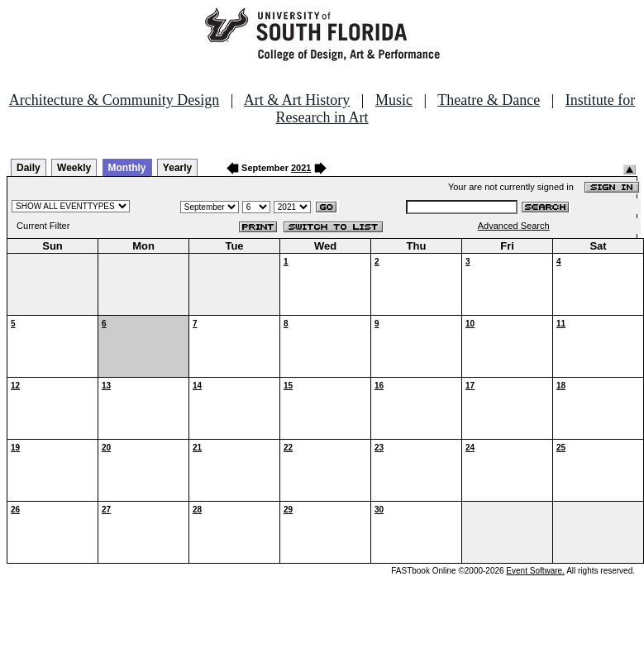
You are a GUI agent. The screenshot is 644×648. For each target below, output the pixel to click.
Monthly (127, 168)
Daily (29, 168)
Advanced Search (514, 226)
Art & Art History (297, 100)
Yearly (177, 168)
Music (394, 100)
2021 (301, 168)
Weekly (74, 168)
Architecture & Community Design (114, 100)
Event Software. (535, 571)
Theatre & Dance (489, 100)
